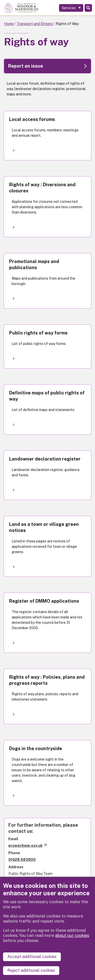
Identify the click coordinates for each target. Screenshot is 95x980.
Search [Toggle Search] (88, 8)
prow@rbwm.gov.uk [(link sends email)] (28, 846)
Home (9, 24)
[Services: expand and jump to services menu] (71, 8)
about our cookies (72, 935)
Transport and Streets (35, 24)
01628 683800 (22, 860)
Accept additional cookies (32, 957)
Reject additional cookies (31, 970)
